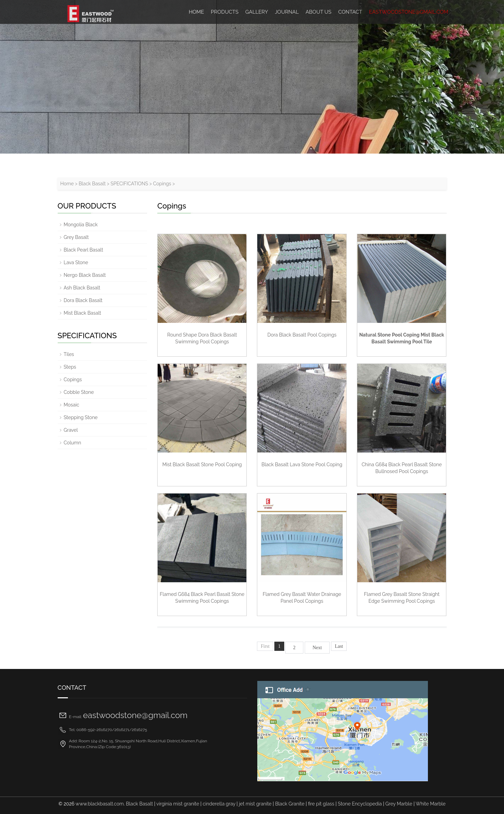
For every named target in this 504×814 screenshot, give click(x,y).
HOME (196, 12)
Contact (350, 12)
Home (67, 184)
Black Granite (290, 804)
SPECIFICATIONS (129, 184)
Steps (70, 367)
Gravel (71, 430)
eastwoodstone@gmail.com (408, 12)
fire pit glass (321, 804)
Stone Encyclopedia (360, 804)
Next (317, 648)
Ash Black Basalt (82, 288)
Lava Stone (76, 262)
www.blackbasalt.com (99, 804)
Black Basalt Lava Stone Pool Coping (302, 465)
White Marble (431, 804)
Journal (287, 12)
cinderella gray (219, 804)
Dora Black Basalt (83, 300)
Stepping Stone (81, 417)
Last (339, 646)
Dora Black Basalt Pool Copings (302, 335)
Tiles (69, 354)
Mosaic (72, 405)
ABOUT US (318, 12)
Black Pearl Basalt (84, 250)
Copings (162, 184)
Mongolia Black (81, 225)
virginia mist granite (178, 804)
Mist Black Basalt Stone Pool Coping (202, 465)
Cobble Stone (79, 392)
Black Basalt (92, 184)
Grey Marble (399, 804)
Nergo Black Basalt (85, 275)
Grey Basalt (76, 237)
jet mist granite (255, 804)
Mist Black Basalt (83, 313)
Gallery (257, 12)
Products (225, 12)
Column (73, 443)
